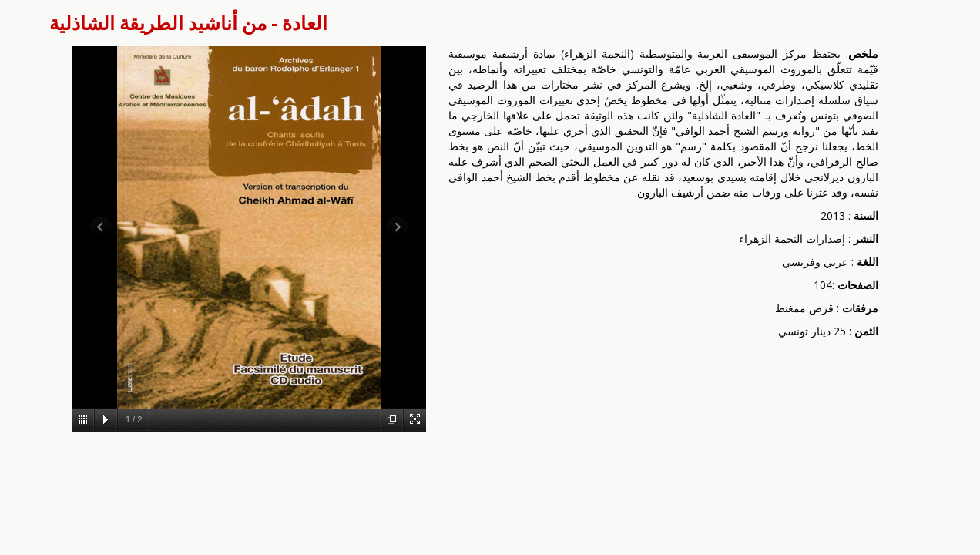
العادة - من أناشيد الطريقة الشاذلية (188, 23)
